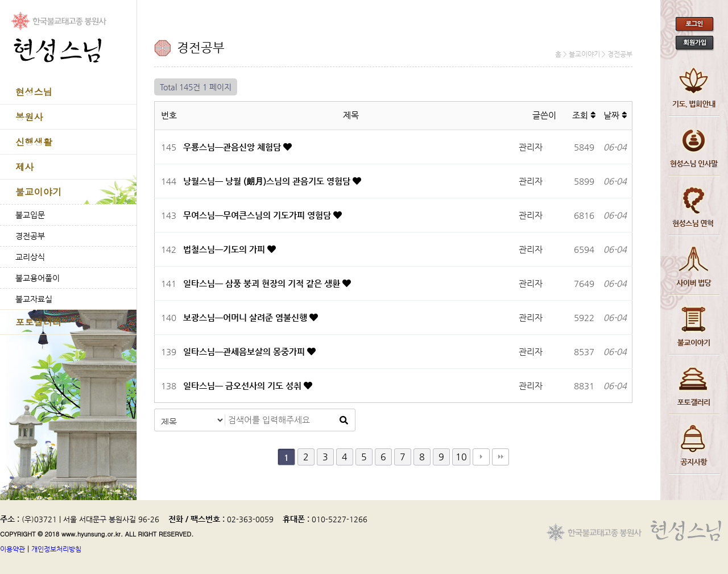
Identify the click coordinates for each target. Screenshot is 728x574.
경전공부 (30, 236)
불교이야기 (38, 192)
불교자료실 (34, 299)
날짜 (615, 115)
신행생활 (34, 142)
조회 (584, 115)
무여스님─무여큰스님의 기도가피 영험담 (258, 215)
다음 (481, 457)
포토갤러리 (38, 322)
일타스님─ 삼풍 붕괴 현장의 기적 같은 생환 (263, 283)
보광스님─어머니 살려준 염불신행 (246, 317)
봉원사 (29, 117)
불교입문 (30, 215)
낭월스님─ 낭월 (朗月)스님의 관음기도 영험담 (268, 181)
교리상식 (30, 257)
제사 (24, 167)
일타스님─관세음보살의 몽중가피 (245, 352)
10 (461, 457)
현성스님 (34, 92)
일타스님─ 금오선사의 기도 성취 (243, 386)
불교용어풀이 (38, 278)
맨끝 (500, 457)
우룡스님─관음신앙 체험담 (233, 147)
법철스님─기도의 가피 (225, 249)
